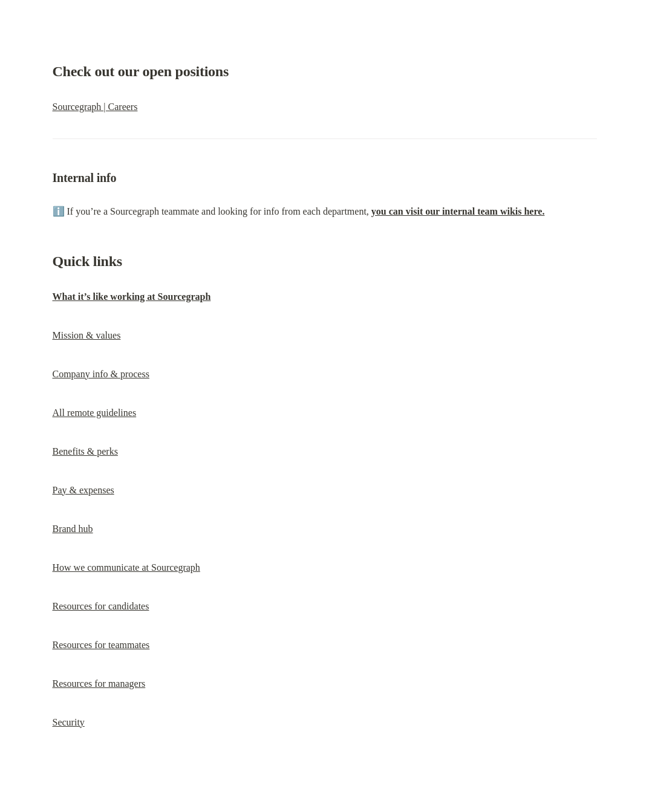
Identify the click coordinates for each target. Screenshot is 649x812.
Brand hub (73, 529)
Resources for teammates (101, 645)
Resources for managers (99, 684)
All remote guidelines (95, 413)
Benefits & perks (85, 451)
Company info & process (101, 374)
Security (69, 722)
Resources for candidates (101, 606)
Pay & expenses (83, 490)
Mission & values (87, 335)
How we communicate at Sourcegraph (126, 567)
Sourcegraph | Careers (95, 107)
